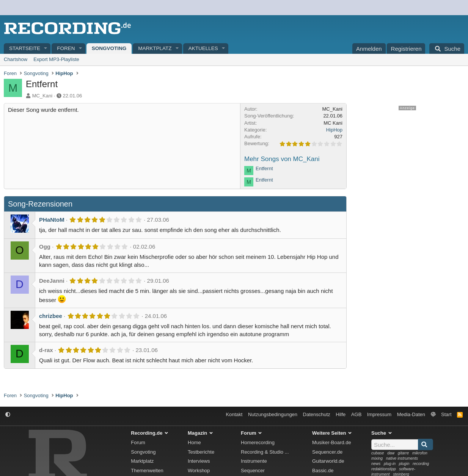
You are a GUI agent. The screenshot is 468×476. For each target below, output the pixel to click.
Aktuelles (203, 48)
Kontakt (234, 414)
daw (391, 453)
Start (446, 414)
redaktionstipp (384, 469)
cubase (378, 453)
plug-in (390, 464)
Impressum (379, 414)
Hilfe (341, 414)
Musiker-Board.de (332, 442)
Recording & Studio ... (265, 452)
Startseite (25, 48)
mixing (377, 458)
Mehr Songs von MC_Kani (282, 159)
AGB (356, 414)
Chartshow (16, 59)
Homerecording (258, 442)
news (376, 464)
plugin (404, 464)
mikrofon (420, 453)
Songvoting (109, 48)
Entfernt (264, 168)
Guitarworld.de (328, 461)
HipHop (334, 130)
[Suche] (447, 49)
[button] (46, 49)
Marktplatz (155, 48)
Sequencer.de (327, 452)
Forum (138, 442)
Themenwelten (147, 471)
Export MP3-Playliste (56, 59)
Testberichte (201, 452)
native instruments (402, 458)
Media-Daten (411, 414)
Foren (66, 48)
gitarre (403, 453)
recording (421, 464)
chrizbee (51, 316)
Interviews (199, 461)
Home (194, 442)
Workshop (199, 471)
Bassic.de (323, 471)
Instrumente (254, 461)
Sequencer (253, 471)
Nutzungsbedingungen (273, 414)
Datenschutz (317, 414)
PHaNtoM (52, 220)
